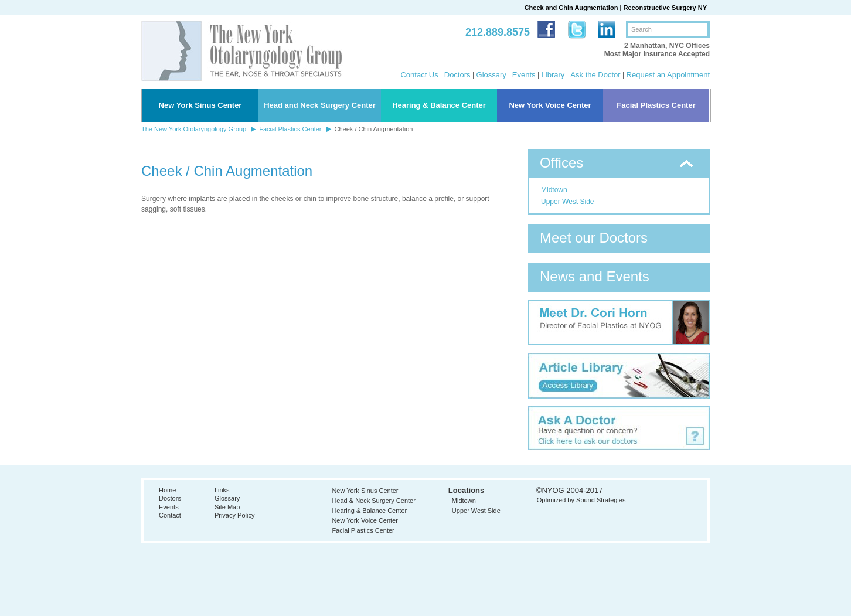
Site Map (227, 507)
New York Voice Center (550, 105)
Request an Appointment (668, 75)
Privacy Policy (234, 515)
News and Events (595, 276)
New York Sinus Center (200, 105)
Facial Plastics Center (656, 105)
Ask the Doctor (595, 75)
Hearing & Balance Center (439, 105)
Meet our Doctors (594, 238)
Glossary (491, 75)
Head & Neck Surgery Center (373, 501)
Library (553, 75)
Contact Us (419, 75)
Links (222, 490)
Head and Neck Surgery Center (320, 105)
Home (167, 490)
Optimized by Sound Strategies (581, 500)
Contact (170, 515)
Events (524, 75)
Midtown (554, 190)
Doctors (457, 75)
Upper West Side (568, 202)
